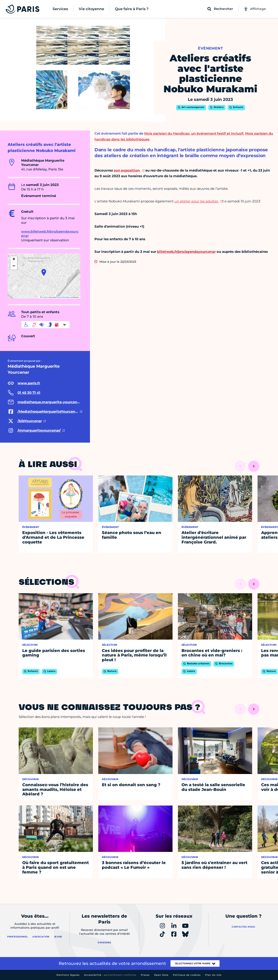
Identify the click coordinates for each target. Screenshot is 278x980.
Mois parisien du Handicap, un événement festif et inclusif (194, 133)
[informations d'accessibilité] (45, 325)
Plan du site (213, 975)
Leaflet (44, 297)
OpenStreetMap (64, 297)
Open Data (161, 975)
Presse (145, 975)
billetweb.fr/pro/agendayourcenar (186, 252)
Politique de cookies (187, 975)
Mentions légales (68, 975)
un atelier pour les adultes (197, 201)
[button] (44, 272)
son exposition (127, 170)
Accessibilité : (110, 975)
